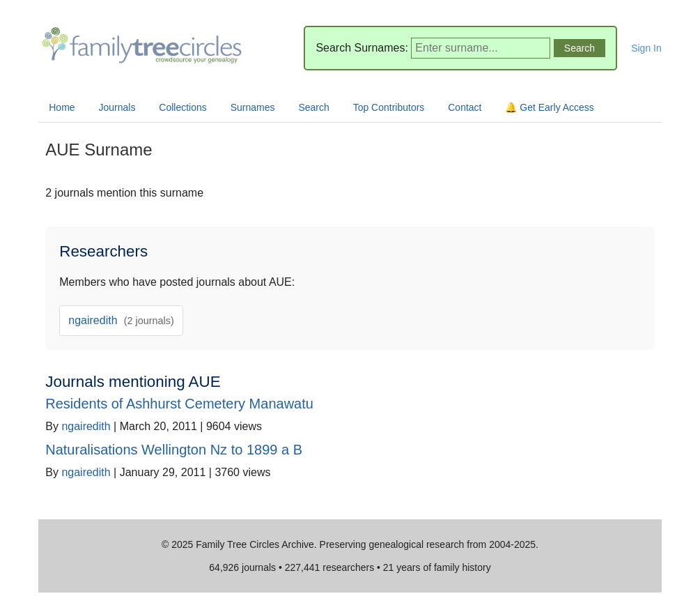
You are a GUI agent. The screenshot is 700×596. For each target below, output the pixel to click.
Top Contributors (389, 107)
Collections (182, 107)
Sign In (646, 48)
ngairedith (121, 320)
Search (313, 107)
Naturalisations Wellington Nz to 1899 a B (174, 450)
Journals (117, 107)
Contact (465, 107)
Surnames (253, 107)
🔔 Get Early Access (549, 107)
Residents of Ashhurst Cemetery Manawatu (179, 404)
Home (62, 107)
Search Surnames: (362, 48)
